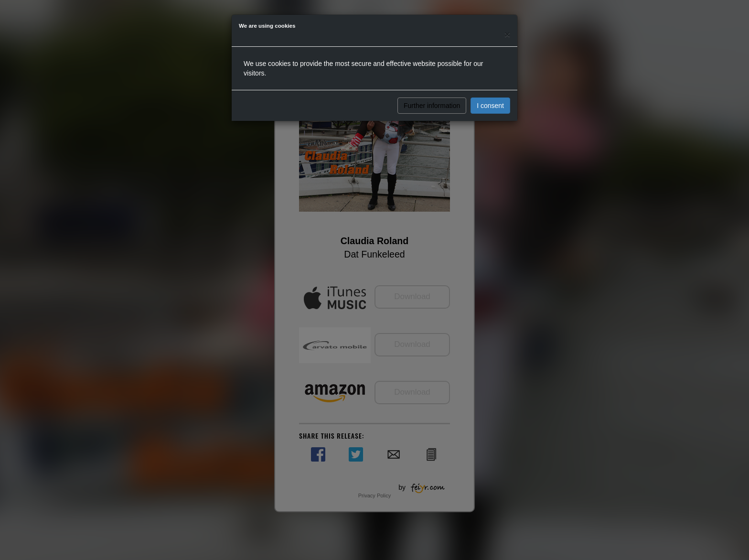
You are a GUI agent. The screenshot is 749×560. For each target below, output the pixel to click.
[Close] (507, 34)
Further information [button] (432, 106)
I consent (490, 106)
